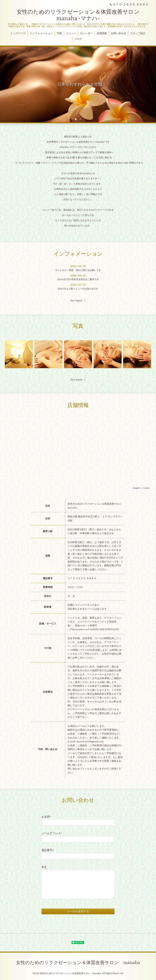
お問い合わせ (119, 33)
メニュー (71, 33)
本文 (44, 867)
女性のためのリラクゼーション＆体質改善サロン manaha (78, 963)
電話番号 (48, 850)
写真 (59, 33)
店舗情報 (102, 33)
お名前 (46, 817)
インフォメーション (41, 33)
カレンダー (86, 33)
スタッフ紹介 (138, 33)
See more (78, 301)
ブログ (78, 39)
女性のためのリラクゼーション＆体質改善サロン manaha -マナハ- (81, 15)
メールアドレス (52, 833)
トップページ (18, 33)
